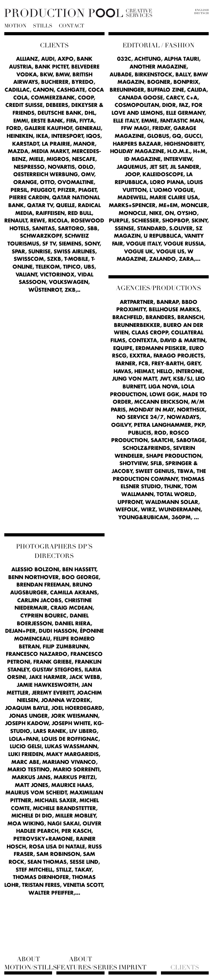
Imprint (133, 967)
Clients (185, 967)
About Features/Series (80, 963)
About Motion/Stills (28, 963)
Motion (15, 26)
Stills (43, 26)
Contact (71, 26)
